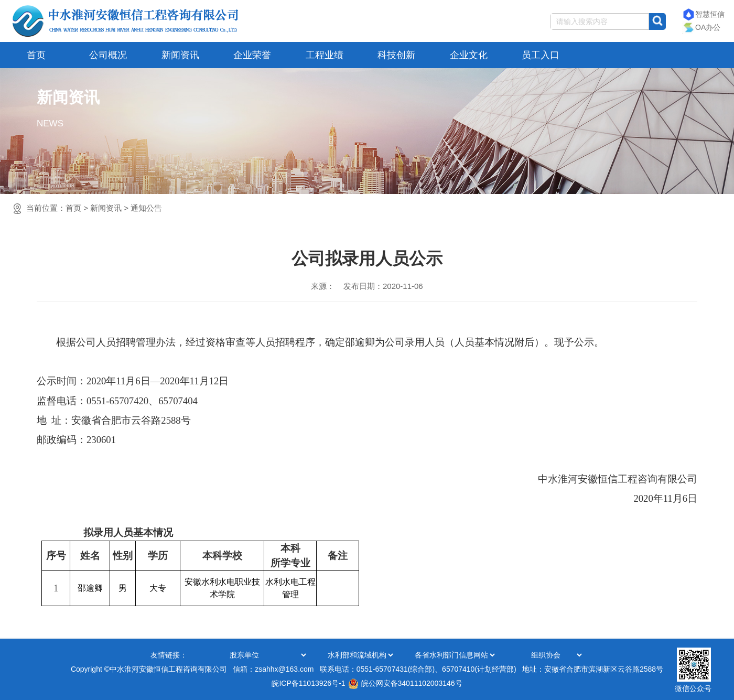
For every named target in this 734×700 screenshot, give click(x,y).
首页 (36, 55)
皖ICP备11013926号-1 (308, 683)
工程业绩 (325, 55)
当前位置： (94, 208)
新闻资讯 (180, 55)
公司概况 (108, 55)
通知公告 (146, 208)
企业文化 (469, 55)
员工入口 (541, 55)
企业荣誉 (252, 55)
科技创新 (396, 55)
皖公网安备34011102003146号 (405, 683)
